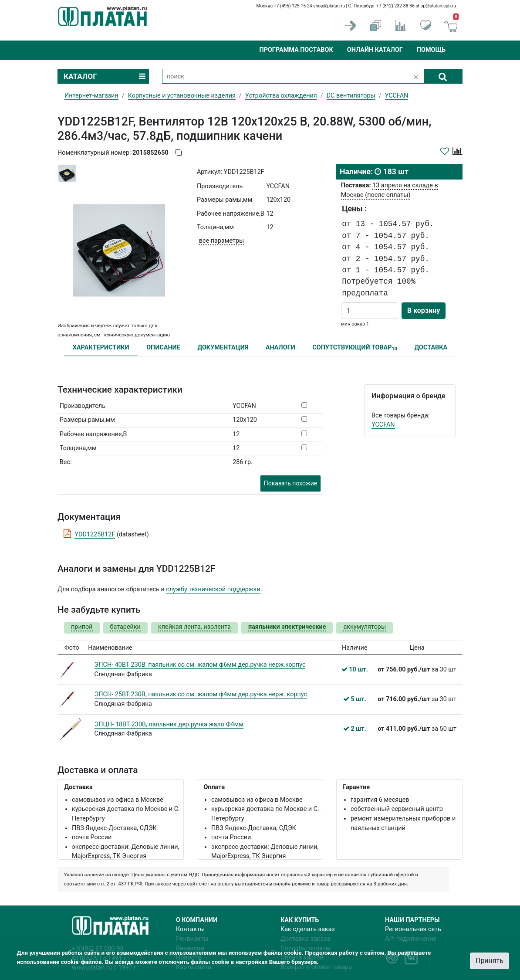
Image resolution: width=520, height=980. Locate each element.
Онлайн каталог (375, 50)
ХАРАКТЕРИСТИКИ (101, 348)
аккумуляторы (365, 627)
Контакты (190, 929)
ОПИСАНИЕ (163, 348)
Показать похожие (290, 483)
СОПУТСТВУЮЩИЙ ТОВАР (355, 348)
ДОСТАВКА (431, 348)
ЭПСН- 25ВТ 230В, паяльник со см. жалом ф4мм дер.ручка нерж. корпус (201, 694)
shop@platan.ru (329, 6)
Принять (490, 961)
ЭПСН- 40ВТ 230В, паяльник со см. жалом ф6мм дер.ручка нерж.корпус (200, 665)
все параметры (221, 241)
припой (82, 627)
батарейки (125, 627)
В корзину (424, 310)
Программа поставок (296, 50)
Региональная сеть (413, 929)
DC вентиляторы (351, 96)
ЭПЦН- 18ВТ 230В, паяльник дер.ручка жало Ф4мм (169, 724)
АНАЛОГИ (280, 348)
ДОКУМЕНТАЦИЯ (223, 348)
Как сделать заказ (308, 929)
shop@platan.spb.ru (436, 6)
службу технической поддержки (213, 589)
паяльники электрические (287, 627)
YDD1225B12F (95, 534)
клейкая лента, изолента (194, 627)
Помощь (431, 50)
